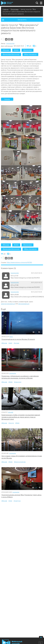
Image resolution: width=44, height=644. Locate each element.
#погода (16, 343)
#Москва (6, 50)
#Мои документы (30, 54)
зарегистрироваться (8, 304)
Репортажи (15, 9)
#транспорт (18, 382)
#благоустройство (20, 462)
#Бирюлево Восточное (11, 54)
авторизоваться (24, 304)
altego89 (11, 412)
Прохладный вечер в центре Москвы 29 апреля (18, 339)
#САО (10, 501)
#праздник (17, 501)
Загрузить (22, 20)
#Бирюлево (28, 50)
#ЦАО (10, 343)
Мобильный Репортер (7, 3)
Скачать (7, 99)
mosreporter (10, 43)
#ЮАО (16, 50)
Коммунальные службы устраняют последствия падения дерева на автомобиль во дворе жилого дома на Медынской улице (21, 417)
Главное (6, 9)
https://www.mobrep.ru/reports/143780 (19, 262)
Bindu (11, 337)
